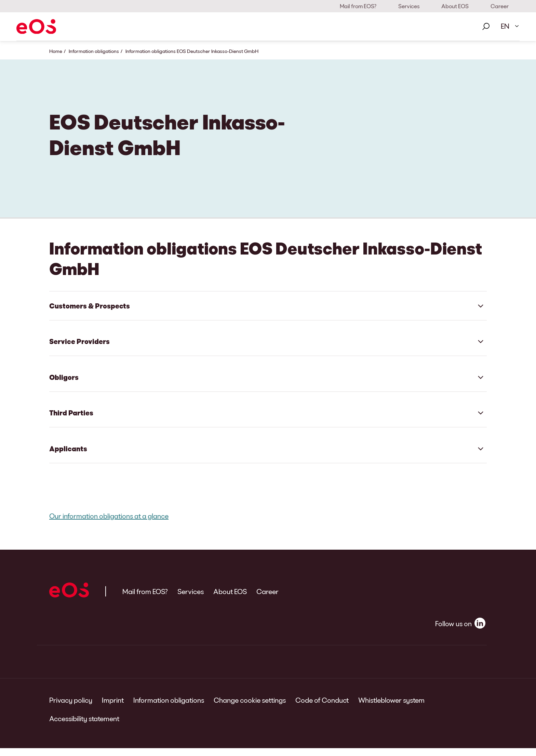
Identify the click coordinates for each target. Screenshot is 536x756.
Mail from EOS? (358, 6)
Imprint (113, 708)
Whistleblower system (391, 708)
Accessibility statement (84, 726)
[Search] (486, 27)
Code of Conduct (322, 708)
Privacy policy (71, 708)
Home (56, 51)
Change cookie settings (250, 708)
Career (500, 6)
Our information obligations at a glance (109, 524)
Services (409, 6)
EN (505, 26)
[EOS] (36, 26)
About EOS (455, 6)
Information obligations (94, 51)
